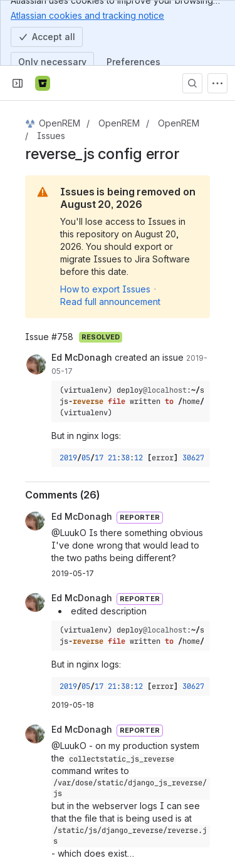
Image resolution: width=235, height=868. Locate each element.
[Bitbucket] (43, 83)
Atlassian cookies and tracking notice (87, 15)
